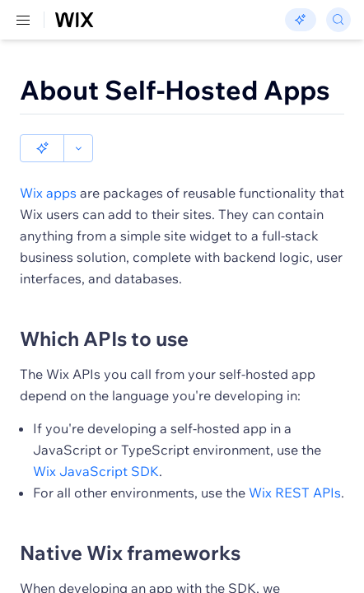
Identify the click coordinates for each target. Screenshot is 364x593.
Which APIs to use (104, 311)
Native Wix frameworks (130, 525)
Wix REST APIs (295, 465)
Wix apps (48, 165)
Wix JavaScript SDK (96, 443)
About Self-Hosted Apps (175, 90)
